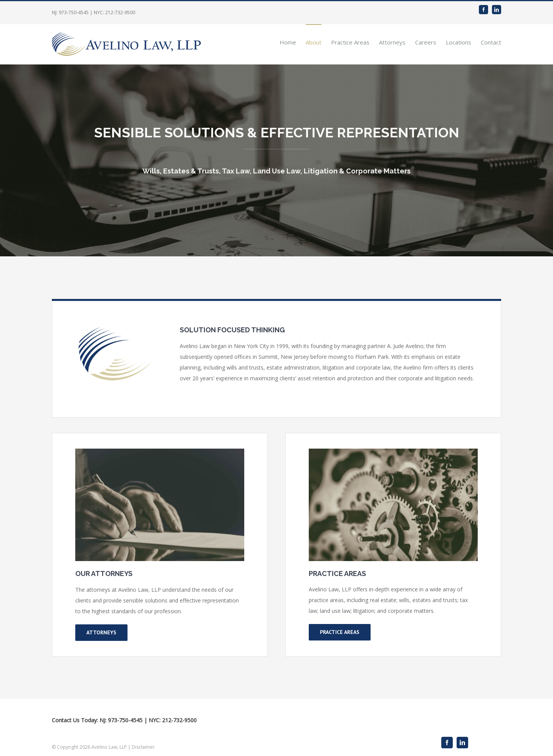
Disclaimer (143, 747)
